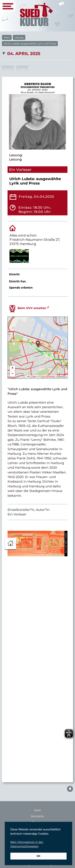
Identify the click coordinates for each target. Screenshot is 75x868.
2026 (8, 70)
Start (7, 37)
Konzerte (37, 816)
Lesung (19, 37)
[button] (38, 344)
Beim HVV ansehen (32, 308)
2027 (22, 70)
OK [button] (38, 856)
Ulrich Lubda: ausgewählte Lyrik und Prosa (30, 44)
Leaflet (32, 377)
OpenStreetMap (48, 377)
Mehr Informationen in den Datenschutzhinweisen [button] (27, 844)
